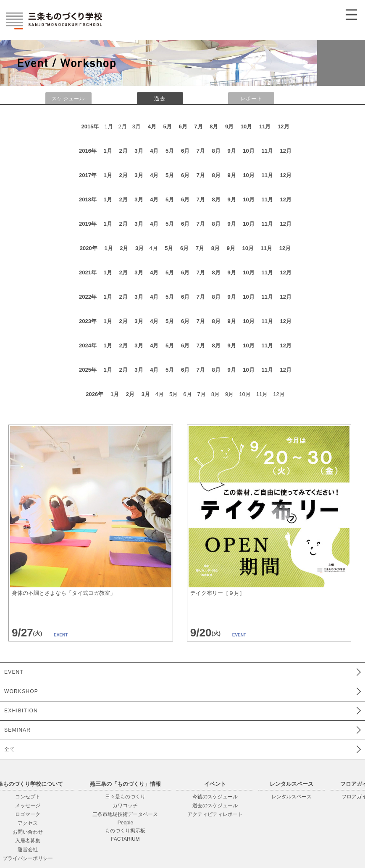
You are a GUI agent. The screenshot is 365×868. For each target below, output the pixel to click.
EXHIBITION (21, 711)
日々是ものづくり (125, 797)
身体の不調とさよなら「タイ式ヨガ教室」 (64, 593)
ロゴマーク (28, 814)
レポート (251, 99)
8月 (214, 126)
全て (10, 749)
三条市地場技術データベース (125, 814)
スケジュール (68, 99)
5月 (168, 126)
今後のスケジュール (215, 797)
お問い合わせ (28, 832)
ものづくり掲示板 (125, 831)
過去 (160, 99)
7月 (198, 126)
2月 (123, 151)
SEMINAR (17, 730)
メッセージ (28, 805)
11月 (265, 126)
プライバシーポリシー (28, 858)
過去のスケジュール (215, 805)
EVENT (14, 672)
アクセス (28, 823)
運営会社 (28, 850)
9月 (229, 126)
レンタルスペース (291, 797)
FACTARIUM (125, 839)
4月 (152, 126)
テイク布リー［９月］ (218, 593)
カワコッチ (125, 805)
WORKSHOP (21, 691)
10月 (246, 126)
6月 (183, 126)
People (125, 823)
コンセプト (28, 797)
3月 (139, 151)
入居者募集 (28, 841)
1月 (108, 151)
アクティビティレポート (215, 814)
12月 (283, 126)
